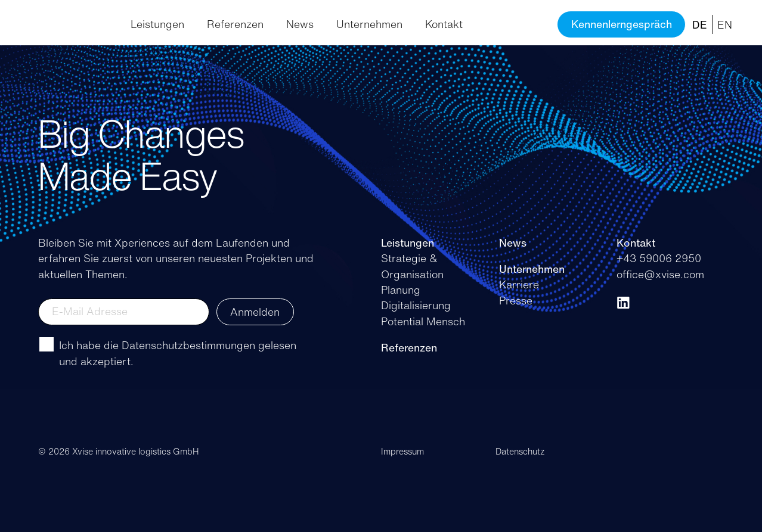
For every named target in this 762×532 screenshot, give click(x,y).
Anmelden (255, 312)
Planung (401, 290)
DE (700, 24)
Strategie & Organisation (412, 266)
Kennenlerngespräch (622, 24)
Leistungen (157, 24)
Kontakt (444, 24)
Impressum (402, 451)
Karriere (519, 284)
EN (725, 24)
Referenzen (235, 24)
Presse (516, 300)
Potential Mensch (423, 321)
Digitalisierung (416, 305)
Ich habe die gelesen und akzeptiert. (178, 353)
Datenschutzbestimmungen (188, 345)
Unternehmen (369, 24)
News (300, 24)
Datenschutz (520, 451)
